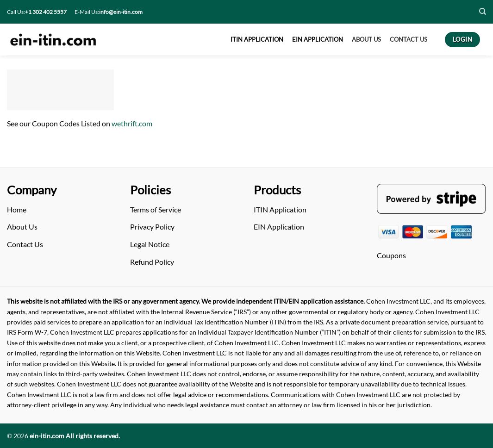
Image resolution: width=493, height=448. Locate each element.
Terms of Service (156, 209)
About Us (22, 227)
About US (366, 39)
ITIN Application (280, 209)
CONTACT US (409, 39)
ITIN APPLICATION (257, 39)
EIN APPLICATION (318, 39)
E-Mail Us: (109, 12)
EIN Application (279, 227)
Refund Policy (152, 262)
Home (17, 209)
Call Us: (37, 12)
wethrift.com (132, 123)
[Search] (483, 12)
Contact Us (25, 244)
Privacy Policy (152, 227)
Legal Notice (150, 244)
